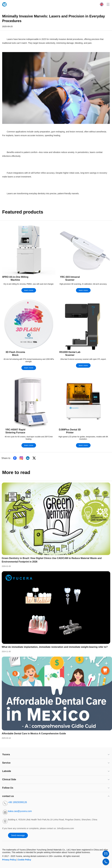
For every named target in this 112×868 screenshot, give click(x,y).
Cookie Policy (24, 860)
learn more (29, 290)
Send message (18, 835)
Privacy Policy (9, 860)
